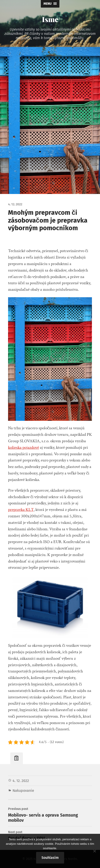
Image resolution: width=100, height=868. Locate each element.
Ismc (50, 19)
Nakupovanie (23, 791)
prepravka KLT (21, 510)
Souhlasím (50, 858)
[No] (94, 851)
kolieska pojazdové (24, 448)
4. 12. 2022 (21, 781)
